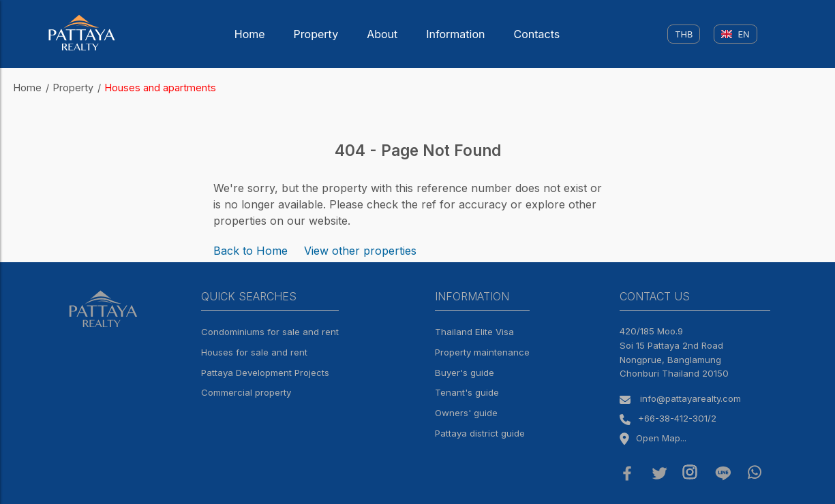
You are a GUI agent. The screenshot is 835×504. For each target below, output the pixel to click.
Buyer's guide (465, 373)
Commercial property (246, 392)
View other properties (360, 251)
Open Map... (653, 438)
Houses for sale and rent (254, 352)
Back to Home (250, 251)
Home (250, 34)
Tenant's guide (467, 392)
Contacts (537, 34)
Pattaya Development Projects (265, 373)
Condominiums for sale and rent (270, 332)
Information (455, 34)
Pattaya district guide (480, 433)
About (382, 34)
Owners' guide (466, 413)
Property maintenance (482, 352)
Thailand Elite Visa (474, 332)
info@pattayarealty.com (690, 398)
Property (316, 34)
